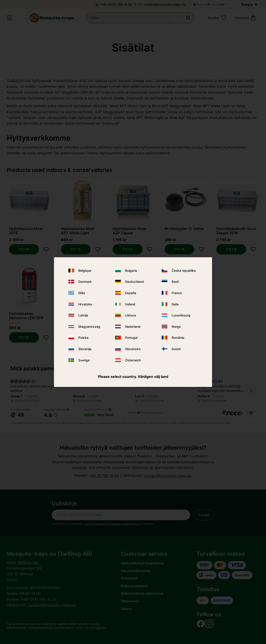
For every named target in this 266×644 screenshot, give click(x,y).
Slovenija (85, 349)
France (177, 293)
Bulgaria (131, 270)
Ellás (82, 293)
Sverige (84, 360)
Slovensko (133, 349)
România (178, 338)
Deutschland (134, 282)
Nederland (133, 327)
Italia (175, 304)
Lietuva (131, 315)
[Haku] (188, 18)
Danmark (85, 282)
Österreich (133, 360)
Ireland (130, 304)
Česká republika (184, 270)
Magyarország (89, 327)
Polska (83, 338)
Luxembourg (181, 315)
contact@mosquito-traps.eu (165, 4)
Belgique (85, 270)
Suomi (176, 349)
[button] (9, 18)
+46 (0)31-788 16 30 (117, 4)
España (131, 293)
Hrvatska (85, 304)
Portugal (131, 338)
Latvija (83, 315)
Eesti (175, 282)
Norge (176, 327)
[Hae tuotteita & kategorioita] (140, 18)
